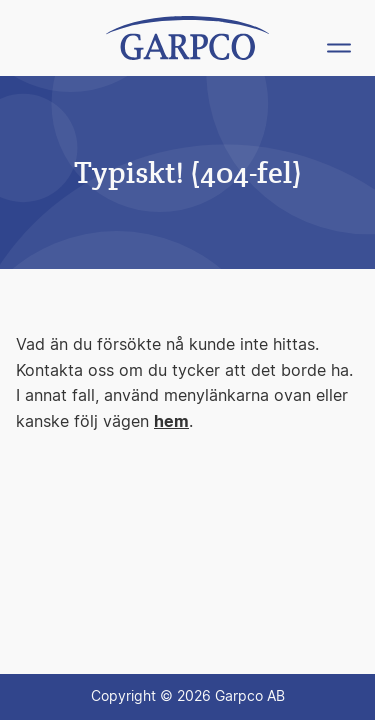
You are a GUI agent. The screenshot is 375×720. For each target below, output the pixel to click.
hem (171, 422)
